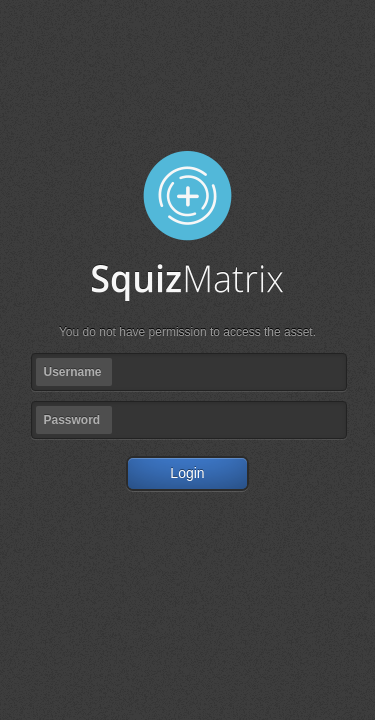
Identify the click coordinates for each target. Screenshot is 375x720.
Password (72, 420)
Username (73, 372)
